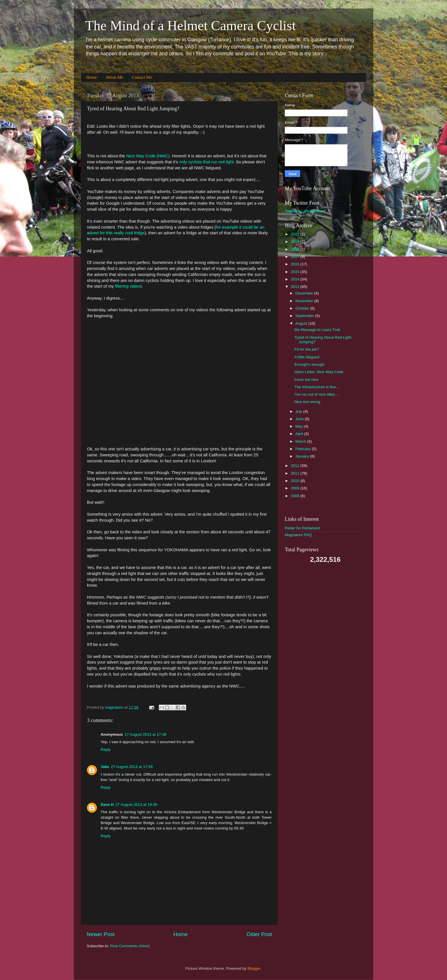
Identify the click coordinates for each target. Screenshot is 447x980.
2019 (296, 242)
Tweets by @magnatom (305, 211)
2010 (296, 481)
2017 (296, 257)
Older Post (259, 934)
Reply (106, 750)
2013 (296, 287)
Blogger (254, 968)
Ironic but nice (306, 380)
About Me (114, 77)
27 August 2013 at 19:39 (136, 805)
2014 (296, 279)
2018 (296, 249)
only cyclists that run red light (207, 162)
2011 (296, 473)
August (302, 323)
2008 (296, 496)
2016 (296, 264)
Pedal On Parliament (303, 528)
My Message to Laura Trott (317, 330)
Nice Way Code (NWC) (148, 156)
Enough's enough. (310, 364)
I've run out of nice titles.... (317, 394)
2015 (296, 272)
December (305, 293)
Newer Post (101, 934)
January (303, 456)
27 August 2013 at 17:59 (132, 767)
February (304, 449)
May (299, 426)
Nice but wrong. (308, 402)
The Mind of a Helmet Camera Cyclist (190, 26)
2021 (296, 234)
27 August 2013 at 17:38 (145, 734)
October (303, 308)
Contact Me (142, 77)
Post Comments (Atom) (130, 946)
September (305, 316)
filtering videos (128, 286)
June (300, 419)
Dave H (107, 805)
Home (92, 77)
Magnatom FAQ (298, 535)
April (300, 434)
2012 (296, 466)
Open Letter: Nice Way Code (319, 372)
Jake (105, 767)
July (299, 411)
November (305, 301)
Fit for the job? (307, 349)
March (301, 441)
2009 (296, 488)
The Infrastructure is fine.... (317, 387)
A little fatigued (307, 357)
